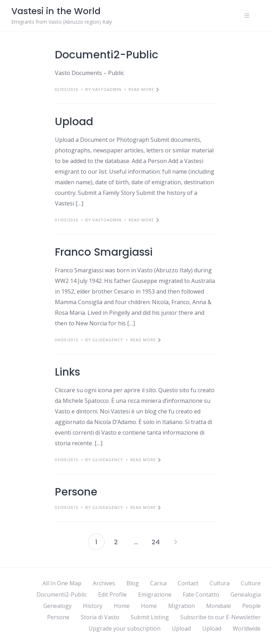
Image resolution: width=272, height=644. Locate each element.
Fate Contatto (201, 594)
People (251, 606)
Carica (158, 583)
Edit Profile (112, 594)
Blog (133, 583)
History (93, 606)
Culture (251, 583)
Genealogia (246, 594)
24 (156, 542)
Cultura (220, 583)
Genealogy (57, 606)
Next (176, 542)
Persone (76, 492)
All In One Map (62, 583)
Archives (104, 583)
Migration (182, 606)
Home (122, 606)
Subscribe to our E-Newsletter (220, 617)
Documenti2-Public (107, 55)
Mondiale (219, 606)
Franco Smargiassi (104, 252)
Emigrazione (155, 594)
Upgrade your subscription (124, 628)
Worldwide (247, 628)
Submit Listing (150, 617)
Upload (74, 122)
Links (67, 372)
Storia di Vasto (100, 617)
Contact (188, 583)
